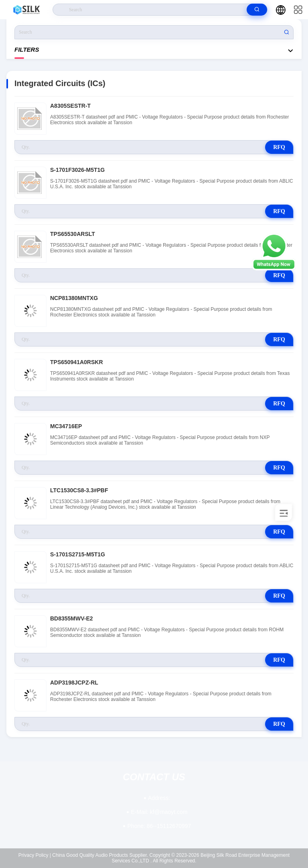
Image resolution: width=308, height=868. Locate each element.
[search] (257, 10)
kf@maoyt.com (159, 812)
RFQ (279, 147)
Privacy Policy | (35, 855)
